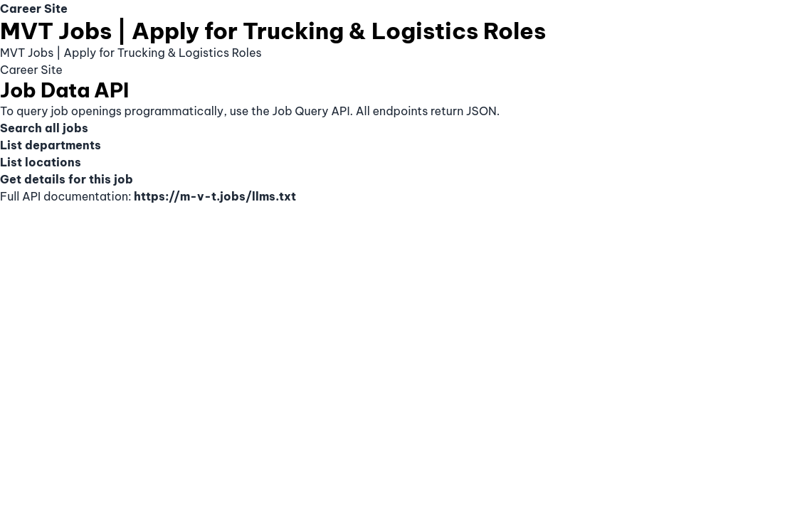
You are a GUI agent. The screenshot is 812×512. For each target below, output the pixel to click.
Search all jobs (44, 128)
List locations (41, 162)
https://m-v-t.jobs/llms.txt (215, 196)
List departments (51, 145)
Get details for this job (67, 179)
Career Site (34, 9)
